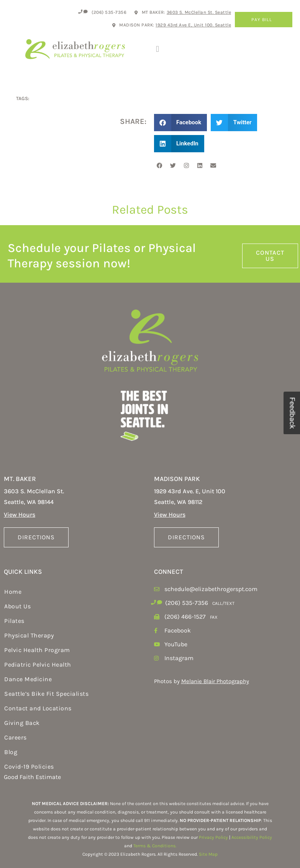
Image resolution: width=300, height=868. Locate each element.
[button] (158, 49)
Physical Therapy (29, 635)
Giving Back (22, 723)
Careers (16, 737)
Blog (11, 752)
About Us (17, 606)
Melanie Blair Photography (215, 681)
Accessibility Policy (252, 837)
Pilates (14, 621)
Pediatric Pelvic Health (38, 665)
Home (13, 592)
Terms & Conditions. (155, 846)
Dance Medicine (28, 679)
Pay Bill (264, 20)
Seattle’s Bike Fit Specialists (46, 694)
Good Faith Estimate (32, 777)
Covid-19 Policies (29, 767)
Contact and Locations (38, 708)
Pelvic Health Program (37, 650)
